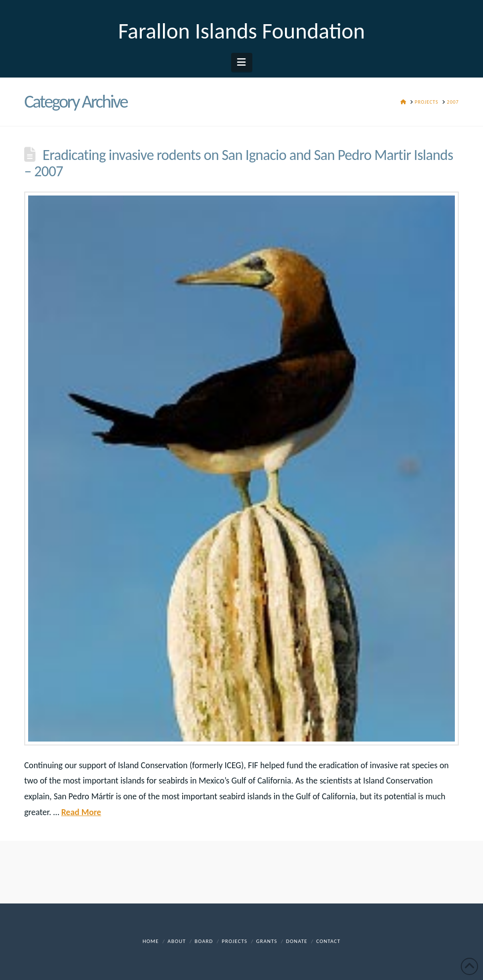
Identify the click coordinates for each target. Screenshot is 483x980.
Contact (328, 941)
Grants (267, 941)
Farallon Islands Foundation (241, 31)
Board (204, 941)
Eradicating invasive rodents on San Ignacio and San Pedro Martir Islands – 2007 (239, 163)
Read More (81, 812)
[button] (242, 62)
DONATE (297, 941)
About (177, 941)
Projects (235, 941)
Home (151, 941)
